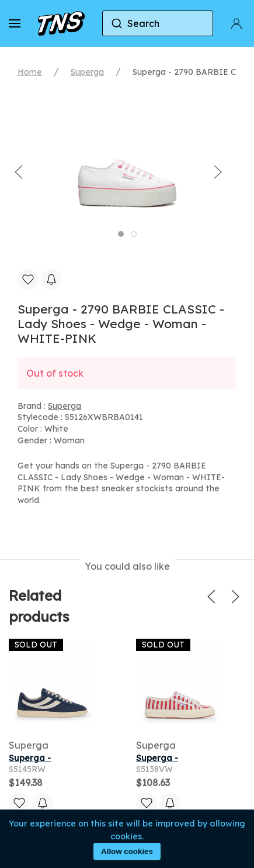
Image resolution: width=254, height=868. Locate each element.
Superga (87, 72)
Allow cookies (127, 851)
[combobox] (158, 23)
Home (30, 72)
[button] (15, 23)
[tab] (121, 234)
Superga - (30, 758)
